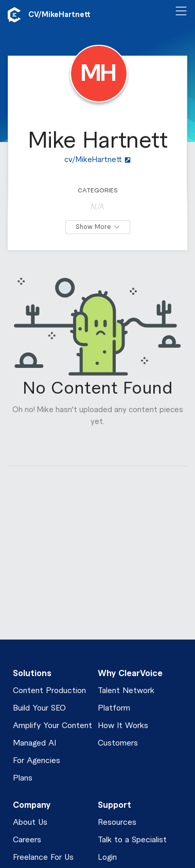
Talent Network (126, 691)
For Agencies (37, 761)
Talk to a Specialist (132, 840)
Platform (114, 708)
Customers (118, 743)
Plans (23, 778)
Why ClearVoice (130, 674)
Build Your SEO (39, 708)
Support (114, 805)
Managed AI (34, 743)
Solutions (32, 674)
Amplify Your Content (52, 726)
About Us (30, 822)
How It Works (123, 726)
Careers (27, 840)
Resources (117, 822)
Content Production (49, 691)
